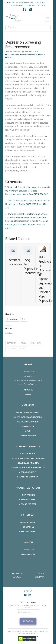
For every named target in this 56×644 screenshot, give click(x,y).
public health (36, 343)
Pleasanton (30, 5)
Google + (17, 577)
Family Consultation (28, 422)
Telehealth (28, 427)
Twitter (40, 573)
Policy (41, 54)
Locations (28, 376)
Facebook (17, 573)
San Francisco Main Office (29, 381)
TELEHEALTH (41, 5)
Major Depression (29, 54)
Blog (28, 395)
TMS (28, 431)
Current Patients (28, 447)
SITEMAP (39, 577)
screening (11, 348)
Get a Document (28, 472)
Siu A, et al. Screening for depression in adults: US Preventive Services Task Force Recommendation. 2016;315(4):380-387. (28, 191)
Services (28, 405)
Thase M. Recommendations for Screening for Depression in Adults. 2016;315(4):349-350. (28, 204)
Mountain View (17, 5)
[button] (47, 18)
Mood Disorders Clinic (28, 413)
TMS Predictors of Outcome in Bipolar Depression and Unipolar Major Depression (46, 279)
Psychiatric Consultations (28, 417)
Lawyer (28, 543)
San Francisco (41, 3)
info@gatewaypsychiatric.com (20, 3)
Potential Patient (28, 488)
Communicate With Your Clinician (28, 468)
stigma (23, 348)
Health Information (28, 477)
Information (28, 554)
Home (28, 365)
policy (23, 343)
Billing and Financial (28, 463)
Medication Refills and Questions (28, 459)
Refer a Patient (28, 522)
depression (12, 343)
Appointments (28, 454)
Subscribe (28, 621)
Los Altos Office (29, 384)
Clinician (28, 515)
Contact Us (28, 372)
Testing (9, 57)
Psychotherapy (28, 436)
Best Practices (12, 54)
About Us (28, 390)
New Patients (28, 495)
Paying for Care (28, 504)
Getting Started (28, 500)
